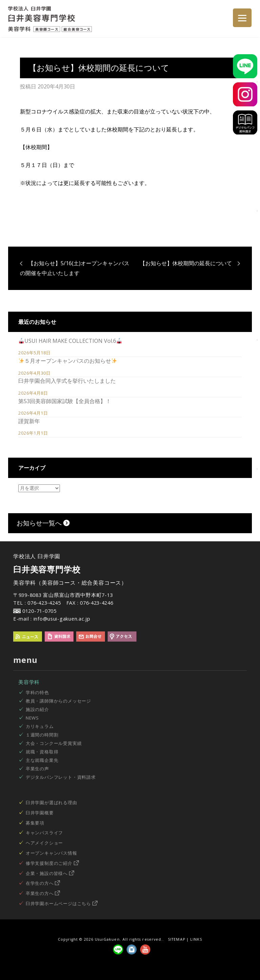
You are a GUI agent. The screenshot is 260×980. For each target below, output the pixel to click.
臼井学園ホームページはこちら (62, 903)
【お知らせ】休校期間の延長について (186, 263)
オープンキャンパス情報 (51, 853)
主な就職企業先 (42, 760)
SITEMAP (176, 939)
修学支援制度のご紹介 (52, 863)
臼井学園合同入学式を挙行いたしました (67, 381)
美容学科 (29, 682)
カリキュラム (40, 726)
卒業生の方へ (43, 893)
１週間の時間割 (42, 735)
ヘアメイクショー (44, 843)
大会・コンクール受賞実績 (54, 743)
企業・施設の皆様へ (50, 873)
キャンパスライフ (44, 833)
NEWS (32, 718)
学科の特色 (37, 692)
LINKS (196, 939)
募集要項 (35, 823)
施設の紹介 (37, 709)
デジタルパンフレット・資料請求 (61, 777)
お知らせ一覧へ (43, 523)
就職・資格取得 (42, 752)
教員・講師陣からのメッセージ (58, 701)
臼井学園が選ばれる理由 (51, 802)
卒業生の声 (37, 769)
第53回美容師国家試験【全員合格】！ (65, 401)
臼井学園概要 (40, 813)
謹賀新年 (29, 421)
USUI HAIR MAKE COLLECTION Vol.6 (70, 341)
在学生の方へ (43, 883)
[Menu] (242, 18)
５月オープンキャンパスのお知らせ (68, 361)
